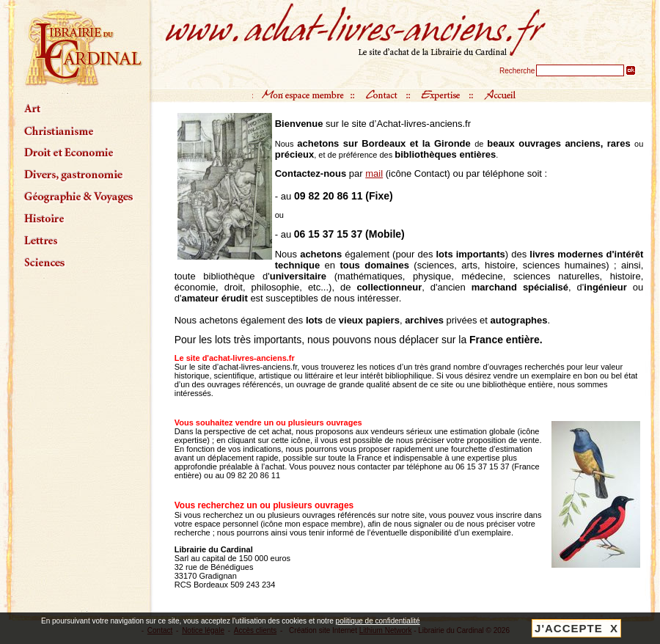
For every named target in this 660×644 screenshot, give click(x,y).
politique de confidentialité (378, 621)
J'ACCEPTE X (576, 628)
